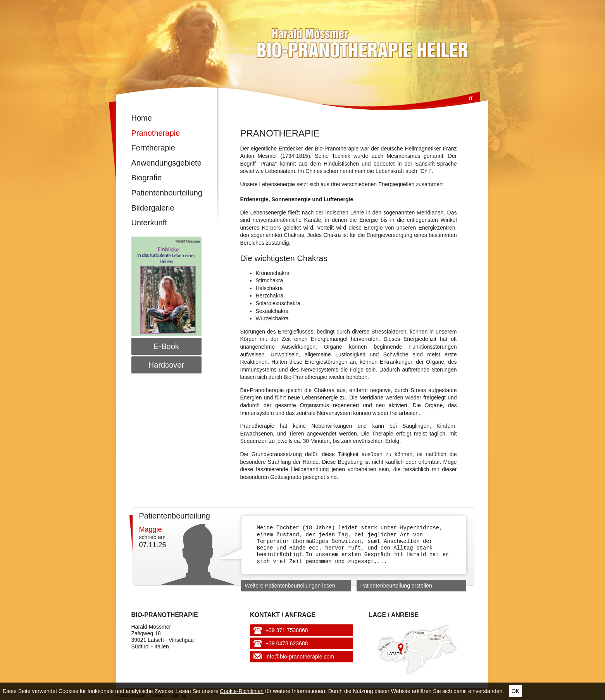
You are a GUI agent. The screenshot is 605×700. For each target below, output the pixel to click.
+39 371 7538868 (287, 630)
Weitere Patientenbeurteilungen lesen (290, 586)
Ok (515, 691)
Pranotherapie (156, 133)
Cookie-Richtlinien (242, 691)
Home (142, 118)
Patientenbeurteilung (166, 193)
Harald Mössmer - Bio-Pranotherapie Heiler (308, 40)
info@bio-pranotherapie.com (300, 657)
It (471, 98)
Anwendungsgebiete (166, 163)
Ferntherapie (153, 148)
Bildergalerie (153, 208)
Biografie (147, 178)
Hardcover (166, 365)
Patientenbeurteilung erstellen (396, 586)
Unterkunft (149, 223)
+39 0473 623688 (287, 643)
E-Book (166, 346)
